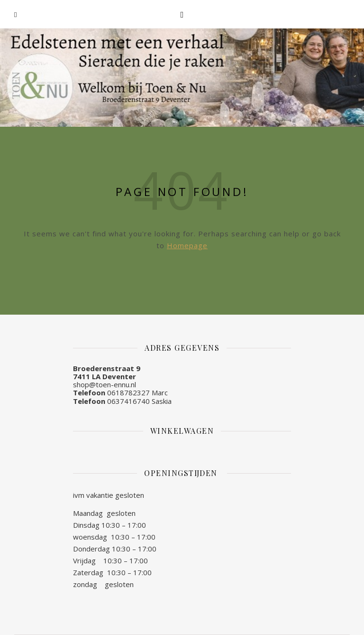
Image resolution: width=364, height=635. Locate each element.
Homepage (187, 245)
